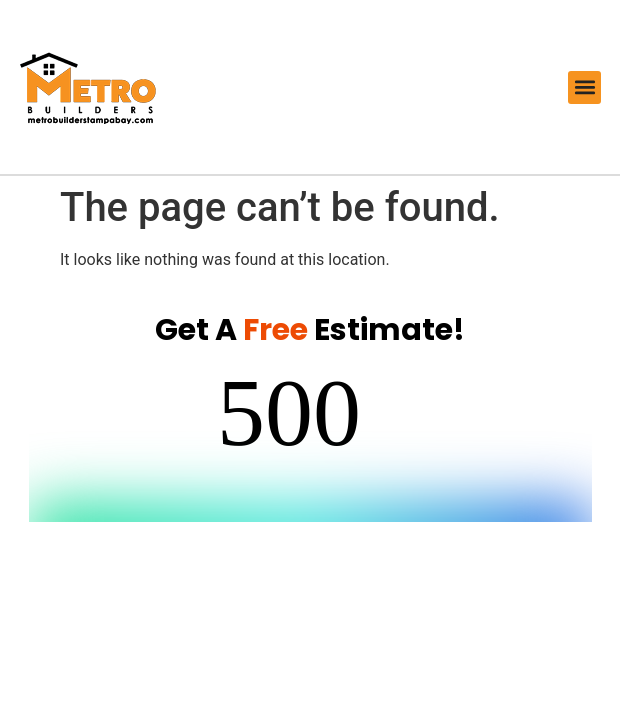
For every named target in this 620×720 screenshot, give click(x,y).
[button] (584, 87)
